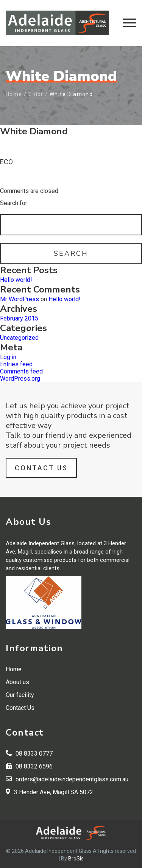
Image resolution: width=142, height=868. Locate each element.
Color (36, 94)
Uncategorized (19, 338)
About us (17, 682)
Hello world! (16, 280)
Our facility (20, 695)
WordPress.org (20, 379)
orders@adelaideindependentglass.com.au (72, 779)
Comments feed (21, 371)
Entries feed (16, 364)
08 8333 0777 (34, 754)
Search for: (14, 203)
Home (14, 94)
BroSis (76, 859)
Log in (8, 357)
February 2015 (19, 318)
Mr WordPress (20, 299)
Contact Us (41, 468)
